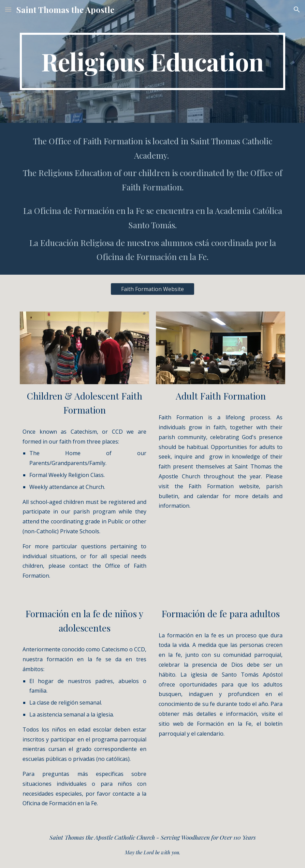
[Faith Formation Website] (152, 289)
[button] (8, 9)
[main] (152, 61)
